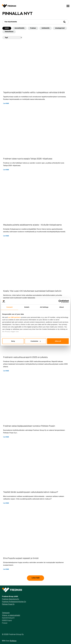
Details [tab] (27, 307)
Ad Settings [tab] (44, 307)
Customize (36, 341)
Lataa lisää (35, 578)
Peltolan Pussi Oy (8, 604)
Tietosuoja (6, 613)
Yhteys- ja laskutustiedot (11, 615)
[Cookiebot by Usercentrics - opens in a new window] (60, 301)
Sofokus (13, 641)
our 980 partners (14, 317)
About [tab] (62, 307)
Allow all (58, 341)
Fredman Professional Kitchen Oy (14, 602)
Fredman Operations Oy (11, 599)
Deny (13, 341)
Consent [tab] (9, 307)
